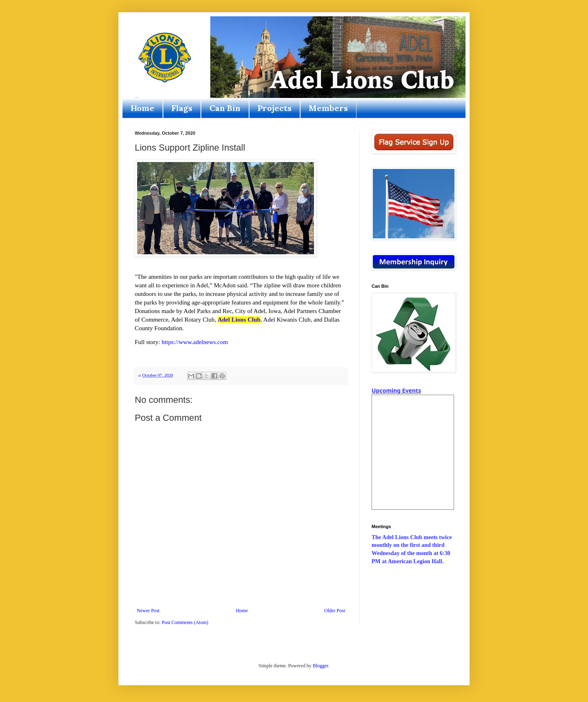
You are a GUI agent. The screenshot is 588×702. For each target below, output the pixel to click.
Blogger (321, 666)
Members (328, 108)
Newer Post (148, 611)
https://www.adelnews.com (195, 342)
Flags (182, 108)
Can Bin (225, 108)
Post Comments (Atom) (185, 622)
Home (143, 108)
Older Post (335, 611)
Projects (275, 108)
